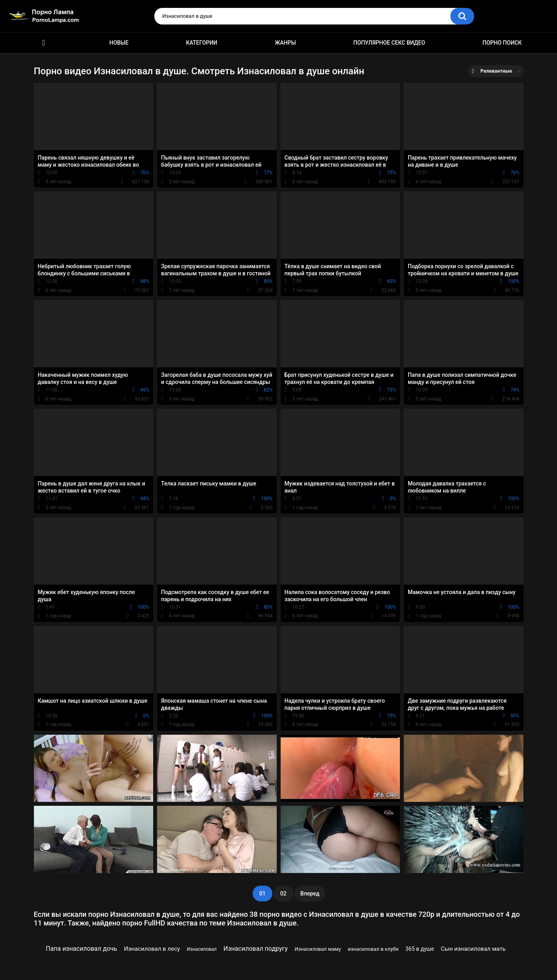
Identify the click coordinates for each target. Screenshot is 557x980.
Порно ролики (44, 43)
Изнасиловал (202, 949)
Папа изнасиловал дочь (82, 949)
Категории (202, 43)
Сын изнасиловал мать (473, 949)
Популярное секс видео (389, 43)
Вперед (310, 893)
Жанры (285, 43)
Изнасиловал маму (318, 949)
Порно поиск (502, 43)
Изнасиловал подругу (256, 949)
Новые (119, 43)
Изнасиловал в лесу (152, 949)
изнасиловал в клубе (373, 949)
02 (283, 893)
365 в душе (420, 949)
